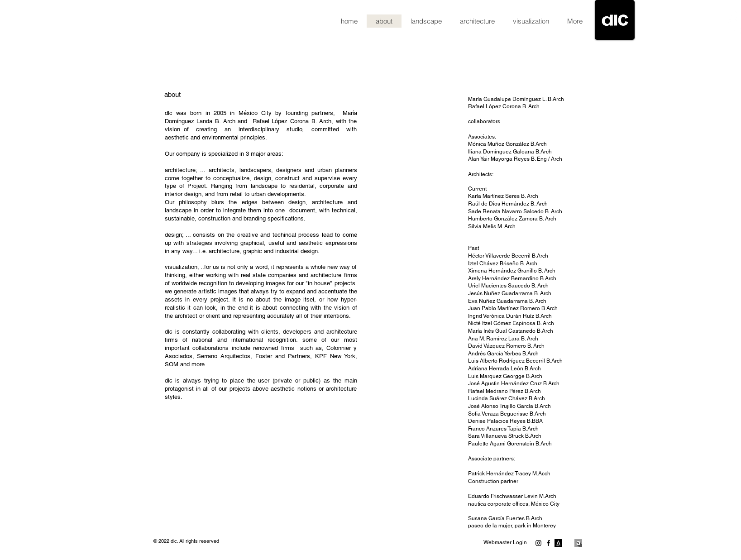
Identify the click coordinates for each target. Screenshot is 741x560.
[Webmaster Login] (505, 542)
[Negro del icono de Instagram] (538, 543)
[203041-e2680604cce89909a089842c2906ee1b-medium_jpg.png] (558, 543)
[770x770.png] (578, 543)
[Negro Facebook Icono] (548, 543)
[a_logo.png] (568, 543)
